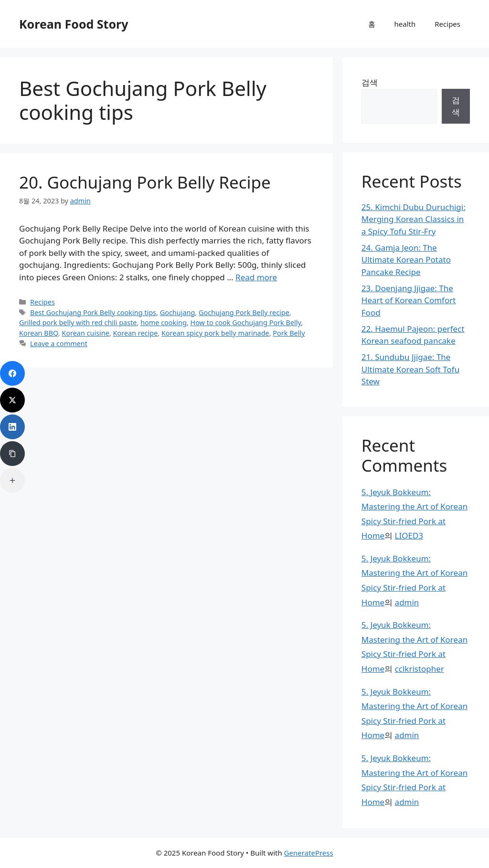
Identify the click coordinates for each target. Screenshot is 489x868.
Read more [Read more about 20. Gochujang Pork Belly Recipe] (256, 277)
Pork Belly (289, 333)
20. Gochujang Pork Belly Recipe (145, 182)
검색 (370, 82)
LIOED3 (409, 535)
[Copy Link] (12, 454)
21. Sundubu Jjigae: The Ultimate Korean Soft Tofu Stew (410, 369)
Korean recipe (136, 333)
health (405, 24)
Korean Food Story (74, 24)
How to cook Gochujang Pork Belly (245, 323)
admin (407, 602)
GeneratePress (309, 853)
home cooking (164, 323)
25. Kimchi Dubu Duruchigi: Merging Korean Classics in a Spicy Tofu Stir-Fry (414, 219)
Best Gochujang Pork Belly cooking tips (93, 312)
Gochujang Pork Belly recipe (244, 312)
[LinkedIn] (12, 427)
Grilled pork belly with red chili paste (78, 323)
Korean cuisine (85, 333)
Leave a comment (59, 344)
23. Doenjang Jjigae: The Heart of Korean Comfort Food (409, 300)
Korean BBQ (39, 333)
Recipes (447, 24)
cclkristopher (420, 669)
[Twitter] (12, 400)
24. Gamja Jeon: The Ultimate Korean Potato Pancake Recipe (406, 260)
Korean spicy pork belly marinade (215, 333)
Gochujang (178, 312)
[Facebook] (12, 373)
